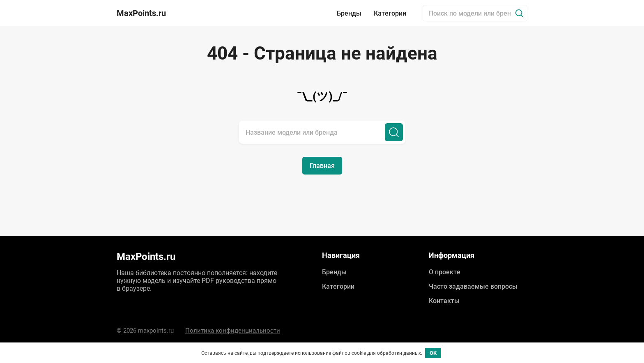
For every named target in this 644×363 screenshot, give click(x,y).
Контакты (444, 301)
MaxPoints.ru (141, 13)
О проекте (445, 272)
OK (433, 353)
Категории (390, 13)
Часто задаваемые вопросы (473, 286)
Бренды (349, 13)
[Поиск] (519, 13)
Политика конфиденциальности (233, 331)
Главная (322, 166)
